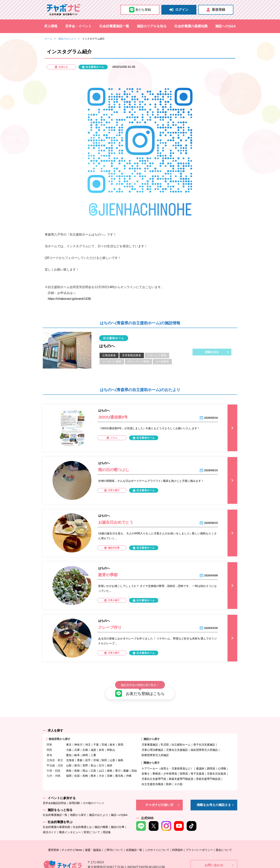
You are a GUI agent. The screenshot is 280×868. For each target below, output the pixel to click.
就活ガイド (50, 832)
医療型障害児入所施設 (155, 755)
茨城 (104, 745)
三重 (93, 755)
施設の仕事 (118, 827)
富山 (93, 765)
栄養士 (146, 774)
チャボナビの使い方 (159, 805)
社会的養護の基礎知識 (191, 26)
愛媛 (126, 771)
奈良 (101, 750)
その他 (178, 784)
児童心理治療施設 (152, 750)
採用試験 (74, 803)
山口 (101, 771)
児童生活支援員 (216, 774)
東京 (69, 745)
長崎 (85, 776)
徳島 (110, 771)
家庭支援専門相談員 (181, 779)
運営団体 (53, 850)
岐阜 (77, 755)
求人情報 (51, 26)
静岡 (85, 755)
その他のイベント (94, 803)
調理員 (211, 769)
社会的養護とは (82, 827)
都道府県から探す (59, 739)
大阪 (69, 750)
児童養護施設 (150, 745)
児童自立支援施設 (177, 750)
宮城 (96, 760)
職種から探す (152, 763)
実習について (92, 832)
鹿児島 (119, 776)
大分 (101, 776)
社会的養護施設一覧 (114, 26)
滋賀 (93, 750)
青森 (80, 760)
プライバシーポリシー (199, 850)
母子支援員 (197, 774)
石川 (101, 765)
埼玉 (88, 745)
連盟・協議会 (93, 850)
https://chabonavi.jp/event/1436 (69, 299)
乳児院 (165, 745)
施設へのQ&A (226, 26)
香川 (118, 771)
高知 (134, 771)
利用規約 (178, 850)
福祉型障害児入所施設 (204, 750)
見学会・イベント (78, 26)
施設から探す (152, 739)
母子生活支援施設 (204, 745)
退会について (224, 850)
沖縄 (129, 776)
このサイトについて (157, 850)
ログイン (179, 10)
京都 (85, 750)
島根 (77, 771)
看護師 (200, 769)
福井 (110, 765)
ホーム (49, 39)
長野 (85, 765)
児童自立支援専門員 (154, 779)
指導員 (184, 774)
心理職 (222, 769)
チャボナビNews (72, 850)
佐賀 (77, 776)
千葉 (96, 745)
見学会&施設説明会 (55, 803)
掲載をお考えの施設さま (214, 805)
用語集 (107, 832)
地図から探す (78, 815)
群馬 (121, 745)
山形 (112, 760)
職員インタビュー (70, 832)
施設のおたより (67, 39)
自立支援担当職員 (152, 784)
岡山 (85, 771)
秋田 (104, 760)
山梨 (69, 765)
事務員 (157, 774)
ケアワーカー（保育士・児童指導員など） (167, 769)
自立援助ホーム (181, 745)
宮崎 (110, 776)
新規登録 (216, 10)
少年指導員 (170, 774)
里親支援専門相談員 (208, 779)
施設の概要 (101, 827)
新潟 (77, 765)
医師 (169, 784)
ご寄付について (114, 850)
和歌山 (111, 750)
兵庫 (77, 750)
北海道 (70, 760)
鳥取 (69, 771)
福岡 (69, 776)
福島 (121, 760)
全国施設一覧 (134, 850)
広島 (93, 771)
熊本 (93, 776)
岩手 (88, 760)
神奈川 (78, 745)
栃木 (112, 745)
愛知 (69, 755)
